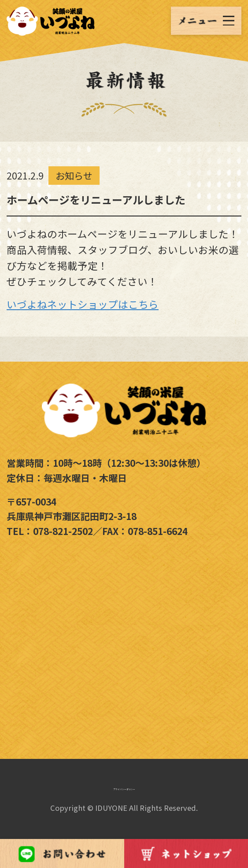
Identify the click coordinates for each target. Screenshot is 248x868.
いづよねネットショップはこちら (83, 304)
